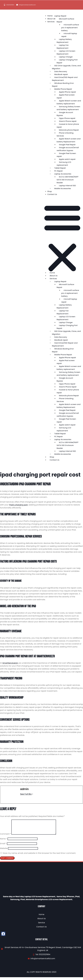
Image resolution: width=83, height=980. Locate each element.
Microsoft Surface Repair (65, 20)
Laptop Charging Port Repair (67, 61)
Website (4, 851)
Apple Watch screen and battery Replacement (69, 140)
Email (3, 846)
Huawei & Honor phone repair (68, 126)
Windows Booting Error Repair (63, 85)
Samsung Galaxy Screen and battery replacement (69, 108)
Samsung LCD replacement (64, 164)
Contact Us (52, 194)
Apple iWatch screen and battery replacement (69, 102)
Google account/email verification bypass (68, 149)
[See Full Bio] (33, 794)
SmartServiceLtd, (10, 663)
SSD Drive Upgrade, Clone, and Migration (66, 67)
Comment (5, 837)
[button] (62, 238)
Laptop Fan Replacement (63, 47)
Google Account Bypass (65, 114)
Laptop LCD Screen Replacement (66, 52)
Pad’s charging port (19, 505)
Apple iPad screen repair (66, 96)
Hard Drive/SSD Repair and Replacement (65, 79)
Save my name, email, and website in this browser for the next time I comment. (39, 856)
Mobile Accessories (63, 188)
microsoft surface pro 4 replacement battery (70, 28)
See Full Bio (26, 794)
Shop (50, 191)
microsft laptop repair (69, 35)
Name (4, 842)
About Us (51, 19)
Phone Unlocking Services (65, 134)
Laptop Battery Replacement (64, 41)
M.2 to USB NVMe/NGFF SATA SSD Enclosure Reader (68, 180)
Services (51, 22)
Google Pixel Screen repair (66, 155)
